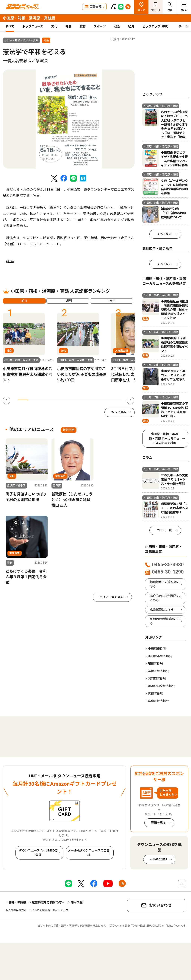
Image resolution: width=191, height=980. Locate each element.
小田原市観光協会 (160, 656)
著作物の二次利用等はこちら (165, 598)
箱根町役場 (155, 664)
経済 (131, 26)
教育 (83, 26)
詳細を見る (158, 823)
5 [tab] (65, 400)
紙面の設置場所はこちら (165, 621)
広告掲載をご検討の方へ (48, 902)
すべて (10, 26)
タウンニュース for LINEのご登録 (38, 853)
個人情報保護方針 (16, 910)
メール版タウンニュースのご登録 (89, 853)
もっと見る (119, 412)
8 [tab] (96, 400)
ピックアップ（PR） (156, 26)
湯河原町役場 (157, 679)
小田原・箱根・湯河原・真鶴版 (29, 18)
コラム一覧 (164, 530)
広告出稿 (95, 7)
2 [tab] (33, 400)
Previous (7, 400)
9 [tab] (106, 400)
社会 (68, 26)
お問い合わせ (160, 905)
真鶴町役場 (155, 694)
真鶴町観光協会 (158, 701)
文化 (54, 26)
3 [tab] (44, 400)
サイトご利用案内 (40, 910)
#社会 (10, 261)
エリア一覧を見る (111, 597)
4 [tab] (54, 400)
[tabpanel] (69, 119)
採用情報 (77, 902)
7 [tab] (85, 400)
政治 (117, 26)
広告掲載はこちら (162, 610)
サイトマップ (60, 910)
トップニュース (33, 26)
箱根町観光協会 (158, 671)
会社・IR (156, 10)
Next (130, 400)
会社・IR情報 (17, 902)
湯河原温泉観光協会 (161, 686)
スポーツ (100, 26)
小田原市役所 (157, 649)
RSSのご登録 (158, 859)
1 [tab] (23, 400)
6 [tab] (75, 400)
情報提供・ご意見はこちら (165, 584)
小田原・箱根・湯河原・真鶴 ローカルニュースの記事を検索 (164, 439)
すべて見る (164, 234)
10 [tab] (116, 400)
